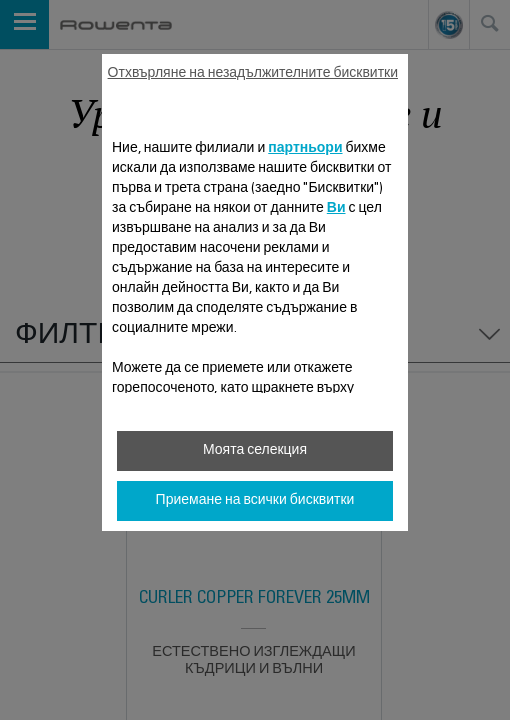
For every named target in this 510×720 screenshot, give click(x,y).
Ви (336, 209)
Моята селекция (255, 451)
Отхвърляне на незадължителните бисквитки (253, 74)
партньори (305, 149)
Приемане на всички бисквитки (255, 501)
